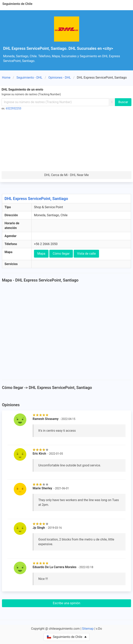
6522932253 (14, 108)
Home (6, 78)
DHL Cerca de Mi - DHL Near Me (66, 175)
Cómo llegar (61, 254)
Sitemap (88, 629)
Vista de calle (86, 254)
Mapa (41, 254)
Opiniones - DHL (60, 78)
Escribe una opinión (67, 603)
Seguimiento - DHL (29, 78)
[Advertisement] (66, 142)
